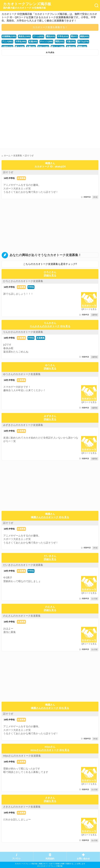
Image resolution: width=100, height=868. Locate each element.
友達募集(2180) (9, 36)
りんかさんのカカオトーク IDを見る (50, 326)
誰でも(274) (83, 42)
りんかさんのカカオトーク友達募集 (23, 332)
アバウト (17, 859)
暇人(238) (20, 47)
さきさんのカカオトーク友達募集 (22, 807)
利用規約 (50, 859)
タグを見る (50, 52)
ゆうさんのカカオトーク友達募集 (22, 374)
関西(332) (60, 42)
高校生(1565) (24, 36)
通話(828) (51, 36)
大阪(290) (71, 42)
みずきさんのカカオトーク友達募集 (23, 425)
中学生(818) (63, 36)
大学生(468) (21, 42)
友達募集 (21, 178)
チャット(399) (46, 42)
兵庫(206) (31, 47)
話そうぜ (8, 172)
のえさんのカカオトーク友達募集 (22, 616)
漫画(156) (82, 47)
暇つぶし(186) (58, 47)
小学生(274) (7, 47)
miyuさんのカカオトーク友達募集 (22, 756)
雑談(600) (84, 36)
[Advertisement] (50, 80)
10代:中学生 (9, 178)
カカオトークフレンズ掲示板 (27, 6)
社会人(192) (43, 47)
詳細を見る (50, 275)
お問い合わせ (83, 859)
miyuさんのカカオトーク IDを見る (50, 750)
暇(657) (74, 36)
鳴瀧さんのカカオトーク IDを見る (50, 517)
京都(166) (71, 47)
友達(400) (33, 42)
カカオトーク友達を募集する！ (50, 27)
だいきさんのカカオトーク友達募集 (23, 565)
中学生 (31, 287)
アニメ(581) (7, 42)
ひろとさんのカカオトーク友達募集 (23, 281)
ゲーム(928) (38, 36)
